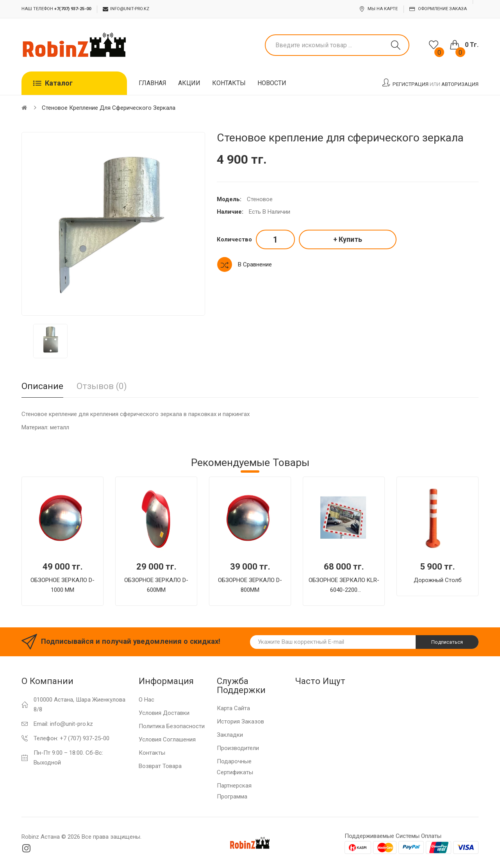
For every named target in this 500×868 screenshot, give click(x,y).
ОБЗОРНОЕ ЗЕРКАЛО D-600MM (156, 585)
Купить (350, 239)
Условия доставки (164, 713)
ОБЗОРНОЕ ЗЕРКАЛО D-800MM (250, 585)
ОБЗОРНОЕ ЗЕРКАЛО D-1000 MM (62, 585)
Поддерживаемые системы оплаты (393, 836)
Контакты (152, 753)
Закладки (230, 735)
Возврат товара (160, 766)
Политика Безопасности (172, 726)
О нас (146, 700)
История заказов (240, 722)
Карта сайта (233, 708)
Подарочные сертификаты (235, 767)
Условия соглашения (167, 739)
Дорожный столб (438, 580)
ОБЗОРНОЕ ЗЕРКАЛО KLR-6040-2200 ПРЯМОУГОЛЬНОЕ (344, 586)
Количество (234, 239)
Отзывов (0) (102, 386)
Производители (238, 748)
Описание (42, 386)
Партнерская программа (234, 791)
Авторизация (460, 84)
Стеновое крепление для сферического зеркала (109, 108)
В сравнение (255, 264)
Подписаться (447, 642)
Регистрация (411, 84)
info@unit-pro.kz (126, 9)
